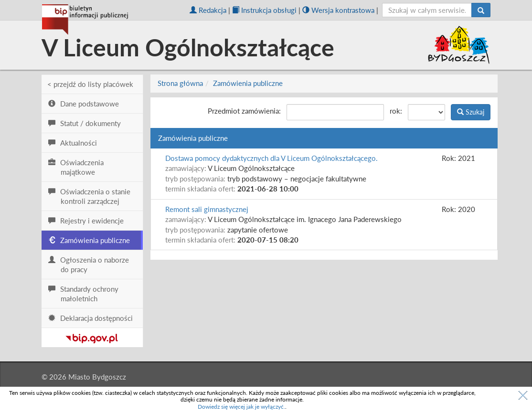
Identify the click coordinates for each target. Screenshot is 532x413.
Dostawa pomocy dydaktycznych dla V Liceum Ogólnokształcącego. (271, 158)
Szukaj (471, 112)
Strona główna (180, 83)
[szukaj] (427, 10)
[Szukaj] (481, 10)
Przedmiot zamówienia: (244, 111)
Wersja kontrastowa (338, 10)
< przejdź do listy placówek (90, 84)
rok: (396, 111)
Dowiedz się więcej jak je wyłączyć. (241, 407)
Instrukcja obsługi (264, 10)
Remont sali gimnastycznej (207, 209)
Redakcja (208, 10)
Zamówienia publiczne (248, 83)
